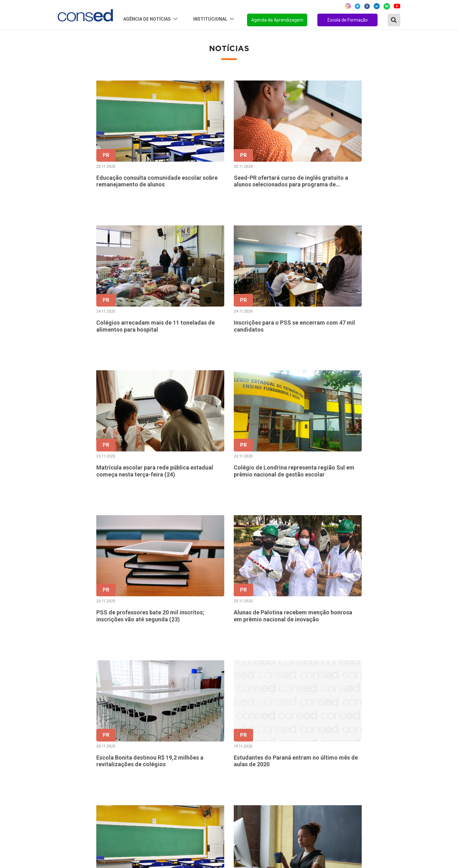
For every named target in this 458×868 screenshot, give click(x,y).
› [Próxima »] (398, 666)
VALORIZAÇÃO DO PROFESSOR (330, 756)
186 (345, 666)
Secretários (186, 739)
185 (332, 666)
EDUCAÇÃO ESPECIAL (319, 791)
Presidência (186, 748)
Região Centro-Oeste (81, 748)
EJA (298, 799)
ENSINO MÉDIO (312, 774)
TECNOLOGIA (309, 782)
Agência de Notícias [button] (147, 19)
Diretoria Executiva (195, 765)
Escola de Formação (348, 20)
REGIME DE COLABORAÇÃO (325, 731)
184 (318, 666)
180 (265, 666)
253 (385, 666)
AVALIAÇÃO (307, 808)
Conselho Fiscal (191, 756)
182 (292, 666)
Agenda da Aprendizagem (277, 20)
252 (372, 666)
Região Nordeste (76, 739)
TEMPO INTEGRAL (315, 748)
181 (279, 666)
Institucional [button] (211, 19)
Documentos (188, 774)
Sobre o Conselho (193, 731)
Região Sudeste (75, 756)
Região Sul (70, 765)
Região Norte (73, 731)
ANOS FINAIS (309, 739)
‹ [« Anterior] (212, 666)
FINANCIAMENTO (314, 765)
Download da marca (195, 782)
